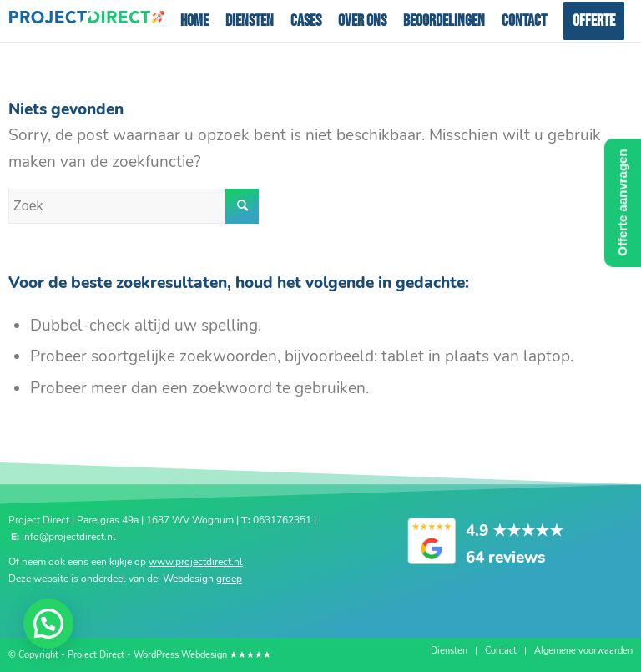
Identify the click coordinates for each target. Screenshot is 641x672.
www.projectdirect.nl (196, 562)
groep (229, 579)
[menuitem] (194, 21)
